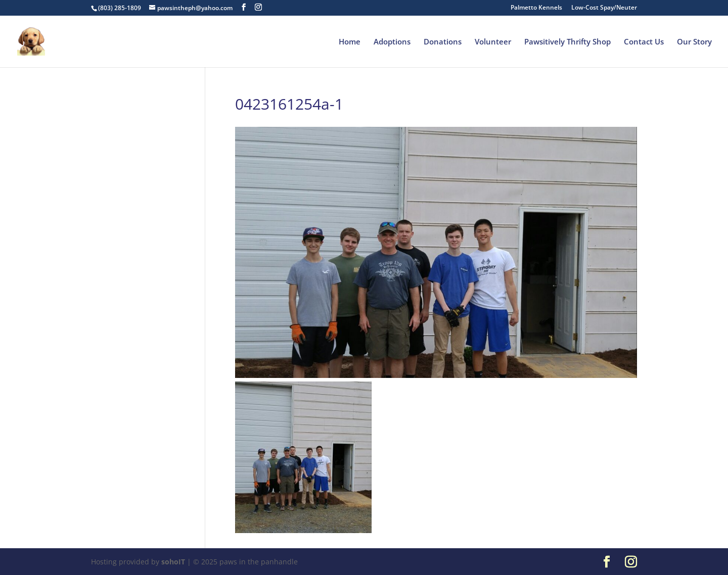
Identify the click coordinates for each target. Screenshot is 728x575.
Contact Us (644, 42)
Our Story (694, 42)
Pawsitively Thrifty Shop (567, 42)
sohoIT (173, 562)
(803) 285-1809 (120, 8)
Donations (443, 42)
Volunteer (493, 42)
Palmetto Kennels (536, 8)
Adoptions (392, 42)
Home (350, 42)
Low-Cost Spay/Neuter (604, 8)
